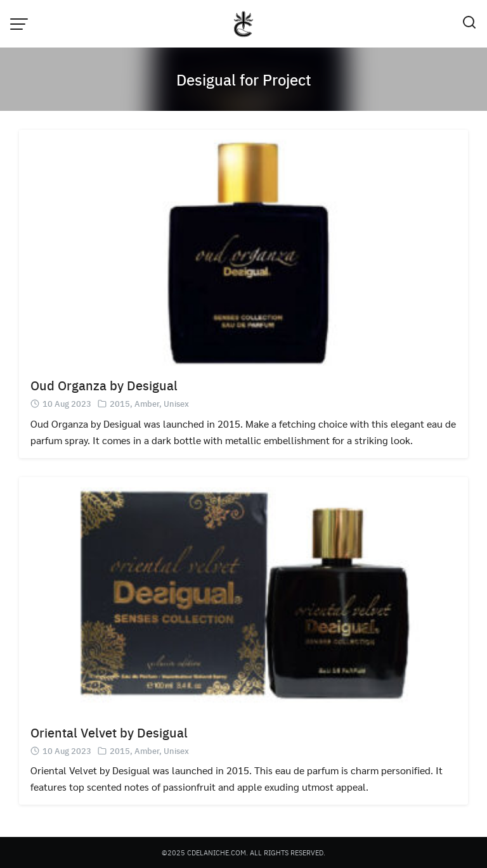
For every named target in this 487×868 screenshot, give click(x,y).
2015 (120, 403)
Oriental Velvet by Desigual (109, 732)
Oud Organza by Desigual (104, 385)
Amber (147, 403)
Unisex (176, 403)
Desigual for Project (244, 79)
